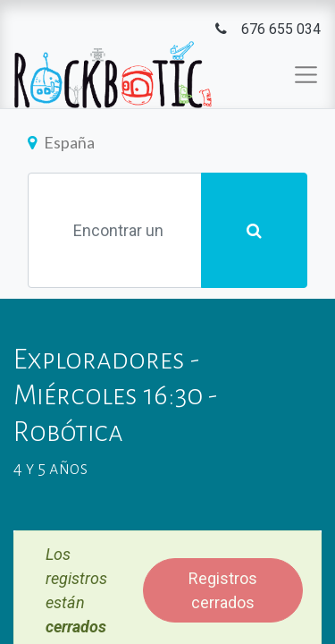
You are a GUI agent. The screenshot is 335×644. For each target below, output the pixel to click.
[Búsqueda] (254, 230)
